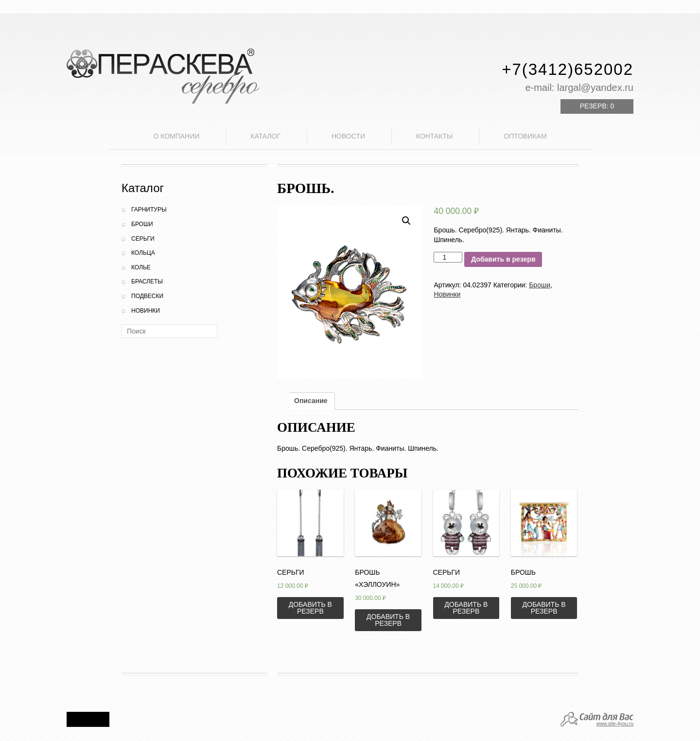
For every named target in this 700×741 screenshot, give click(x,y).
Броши (142, 224)
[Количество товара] (448, 257)
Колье (141, 267)
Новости (348, 136)
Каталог (265, 136)
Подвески (147, 296)
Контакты (435, 136)
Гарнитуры (149, 210)
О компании (176, 136)
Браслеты (147, 282)
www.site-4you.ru (615, 724)
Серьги (143, 239)
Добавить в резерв (503, 259)
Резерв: (597, 106)
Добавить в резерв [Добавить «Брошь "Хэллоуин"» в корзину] (388, 620)
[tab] (311, 401)
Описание (311, 401)
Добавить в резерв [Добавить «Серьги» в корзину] (310, 608)
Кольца (143, 253)
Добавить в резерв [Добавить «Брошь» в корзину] (544, 608)
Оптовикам (525, 136)
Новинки (146, 311)
